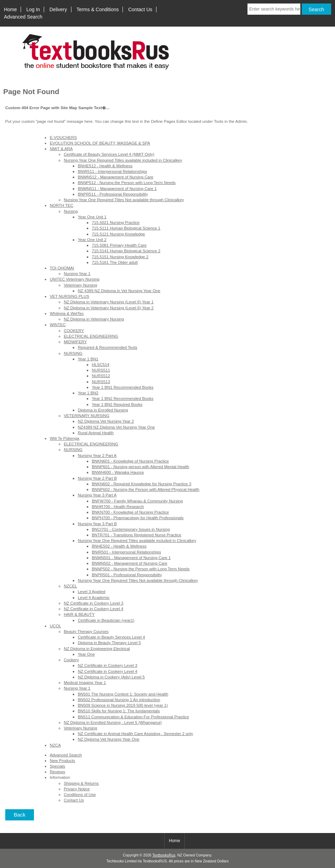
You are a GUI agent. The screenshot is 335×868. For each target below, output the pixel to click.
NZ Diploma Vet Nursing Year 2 (106, 421)
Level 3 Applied (92, 591)
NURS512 (101, 376)
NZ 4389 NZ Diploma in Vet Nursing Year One (119, 291)
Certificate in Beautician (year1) (106, 620)
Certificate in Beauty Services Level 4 (111, 637)
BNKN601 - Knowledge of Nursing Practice (130, 461)
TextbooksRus (164, 855)
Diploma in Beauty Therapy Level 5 (109, 643)
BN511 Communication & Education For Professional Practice (133, 717)
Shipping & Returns (81, 783)
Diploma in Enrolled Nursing (103, 410)
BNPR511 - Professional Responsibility (113, 194)
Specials (57, 766)
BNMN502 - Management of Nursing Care (130, 563)
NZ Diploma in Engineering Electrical (97, 648)
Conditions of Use (80, 794)
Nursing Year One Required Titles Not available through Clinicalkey (124, 200)
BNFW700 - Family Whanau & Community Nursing (137, 501)
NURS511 (101, 370)
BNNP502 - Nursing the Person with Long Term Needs (141, 569)
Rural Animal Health (96, 433)
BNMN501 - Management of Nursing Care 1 (131, 558)
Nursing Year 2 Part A (97, 455)
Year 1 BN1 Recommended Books (123, 387)
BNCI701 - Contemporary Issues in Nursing (131, 529)
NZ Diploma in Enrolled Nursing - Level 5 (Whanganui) (113, 722)
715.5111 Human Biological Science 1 (126, 228)
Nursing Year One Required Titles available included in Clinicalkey (123, 160)
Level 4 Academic (94, 597)
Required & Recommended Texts (107, 347)
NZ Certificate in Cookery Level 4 (93, 609)
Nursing (71, 211)
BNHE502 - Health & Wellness (119, 546)
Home (10, 9)
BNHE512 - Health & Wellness (105, 166)
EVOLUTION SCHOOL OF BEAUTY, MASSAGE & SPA (100, 143)
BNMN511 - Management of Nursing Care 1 (117, 188)
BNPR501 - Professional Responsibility (127, 575)
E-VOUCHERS (63, 137)
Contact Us (140, 9)
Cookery (71, 660)
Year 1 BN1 (88, 359)
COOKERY (74, 330)
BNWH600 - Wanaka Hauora (118, 472)
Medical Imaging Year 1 (85, 682)
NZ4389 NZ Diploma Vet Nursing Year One (116, 427)
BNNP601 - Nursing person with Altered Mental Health (140, 467)
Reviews (57, 772)
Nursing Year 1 (77, 273)
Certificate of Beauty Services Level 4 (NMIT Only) (109, 154)
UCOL (55, 626)
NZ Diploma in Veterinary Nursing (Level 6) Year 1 (109, 302)
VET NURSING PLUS (69, 296)
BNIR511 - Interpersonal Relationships (112, 171)
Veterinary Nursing (80, 285)
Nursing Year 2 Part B (97, 478)
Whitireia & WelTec (67, 313)
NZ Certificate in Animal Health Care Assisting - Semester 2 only (135, 733)
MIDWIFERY (75, 342)
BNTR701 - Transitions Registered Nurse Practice (137, 535)
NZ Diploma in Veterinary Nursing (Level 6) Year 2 (109, 308)
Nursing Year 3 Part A (97, 495)
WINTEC (58, 324)
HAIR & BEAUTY (79, 614)
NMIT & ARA (61, 149)
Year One (86, 654)
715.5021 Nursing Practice (116, 222)
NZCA (55, 745)
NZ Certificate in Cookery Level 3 (93, 603)
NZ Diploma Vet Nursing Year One (109, 739)
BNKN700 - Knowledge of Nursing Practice (130, 512)
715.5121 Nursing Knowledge (118, 234)
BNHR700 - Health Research (118, 506)
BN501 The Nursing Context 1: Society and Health (123, 694)
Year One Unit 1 (92, 217)
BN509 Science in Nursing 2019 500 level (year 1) (123, 705)
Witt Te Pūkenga (64, 438)
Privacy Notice (77, 789)
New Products (62, 760)
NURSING (73, 353)
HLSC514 (100, 364)
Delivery (58, 9)
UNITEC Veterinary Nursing (75, 279)
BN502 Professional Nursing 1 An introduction (119, 700)
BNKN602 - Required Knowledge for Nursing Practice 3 (141, 484)
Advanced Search (23, 17)
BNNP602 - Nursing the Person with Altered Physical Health (145, 489)
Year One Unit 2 (92, 239)
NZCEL (70, 586)
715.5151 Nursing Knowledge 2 (120, 257)
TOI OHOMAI (62, 268)
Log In (33, 9)
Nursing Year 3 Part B (97, 524)
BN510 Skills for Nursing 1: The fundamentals (119, 711)
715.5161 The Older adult (115, 262)
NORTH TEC (61, 205)
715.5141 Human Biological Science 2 (126, 251)
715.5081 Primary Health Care (119, 245)
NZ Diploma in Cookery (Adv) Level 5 (111, 677)
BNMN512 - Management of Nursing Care (116, 177)
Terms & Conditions (98, 9)
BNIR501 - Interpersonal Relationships (126, 552)
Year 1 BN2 (88, 393)
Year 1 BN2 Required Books (117, 404)
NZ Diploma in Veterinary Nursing (94, 319)
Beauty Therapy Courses (86, 631)
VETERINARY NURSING (86, 415)
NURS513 (101, 382)
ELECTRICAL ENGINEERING (91, 336)
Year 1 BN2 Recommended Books (123, 398)
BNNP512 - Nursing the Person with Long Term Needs (127, 182)
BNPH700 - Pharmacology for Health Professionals (138, 518)
